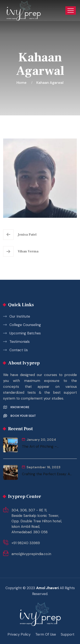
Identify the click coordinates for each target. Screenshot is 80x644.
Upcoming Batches (25, 333)
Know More (20, 407)
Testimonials (20, 342)
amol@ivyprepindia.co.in (31, 554)
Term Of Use (46, 634)
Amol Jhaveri (47, 588)
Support (68, 634)
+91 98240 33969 (26, 543)
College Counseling (25, 325)
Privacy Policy (19, 634)
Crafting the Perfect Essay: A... (47, 474)
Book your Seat (23, 416)
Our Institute (20, 316)
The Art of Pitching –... (40, 446)
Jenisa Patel (27, 235)
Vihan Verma (28, 251)
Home (22, 83)
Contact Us (19, 350)
